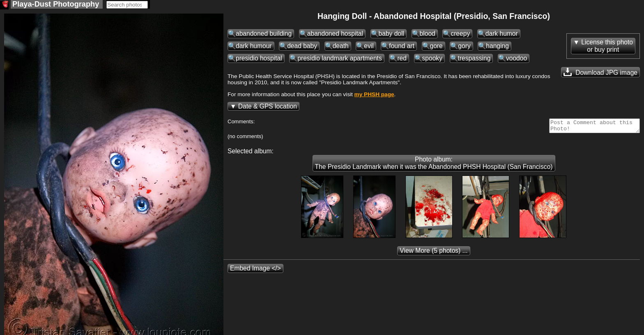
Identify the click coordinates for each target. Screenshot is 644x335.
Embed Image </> (255, 271)
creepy (460, 34)
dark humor (502, 34)
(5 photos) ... (434, 254)
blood (428, 34)
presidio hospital (259, 59)
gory (464, 47)
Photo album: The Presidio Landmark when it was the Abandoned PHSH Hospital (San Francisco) (434, 166)
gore (436, 47)
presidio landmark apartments (339, 59)
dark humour (254, 47)
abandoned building (264, 34)
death (341, 47)
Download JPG (600, 73)
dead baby (302, 47)
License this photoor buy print (607, 47)
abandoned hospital (335, 34)
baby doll (391, 34)
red (402, 59)
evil (369, 47)
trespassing (474, 59)
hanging (497, 47)
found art (402, 47)
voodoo (516, 59)
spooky (432, 59)
